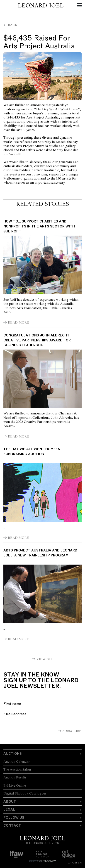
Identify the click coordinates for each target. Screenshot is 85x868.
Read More (18, 323)
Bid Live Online (15, 786)
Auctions (13, 754)
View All (45, 659)
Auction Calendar (17, 762)
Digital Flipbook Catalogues (25, 794)
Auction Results (15, 778)
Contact (12, 825)
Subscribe (72, 731)
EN (80, 863)
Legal (9, 809)
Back (13, 25)
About (10, 802)
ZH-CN (72, 863)
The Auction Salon (17, 770)
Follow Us (14, 818)
